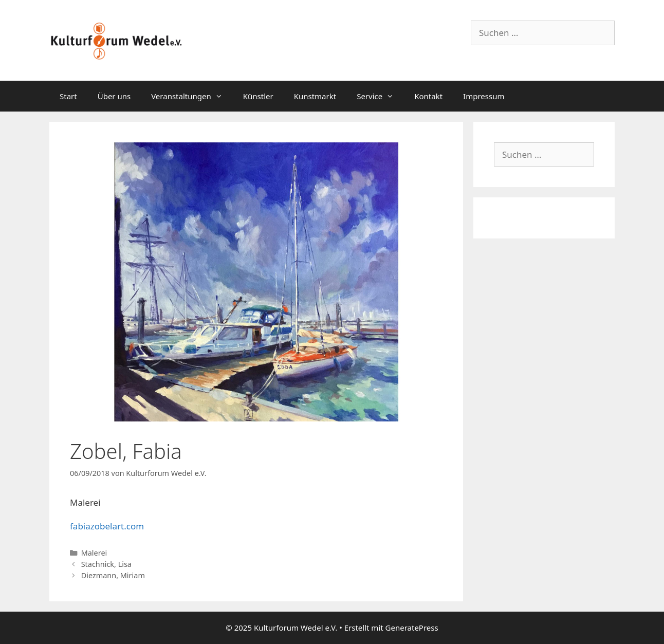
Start (68, 96)
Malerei (94, 553)
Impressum (484, 96)
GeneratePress (412, 628)
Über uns (114, 96)
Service (380, 96)
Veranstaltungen (192, 96)
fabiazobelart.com (107, 526)
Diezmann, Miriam (113, 575)
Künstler (258, 96)
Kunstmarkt (315, 96)
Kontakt (428, 96)
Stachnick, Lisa (106, 564)
